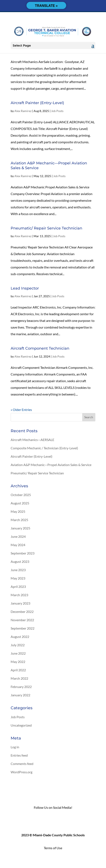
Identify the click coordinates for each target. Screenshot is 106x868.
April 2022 (18, 670)
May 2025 (18, 511)
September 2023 (23, 553)
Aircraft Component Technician (40, 348)
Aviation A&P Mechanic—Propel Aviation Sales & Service (51, 465)
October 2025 (21, 495)
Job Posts (57, 111)
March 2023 (19, 595)
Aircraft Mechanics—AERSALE (32, 440)
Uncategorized (21, 725)
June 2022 (18, 653)
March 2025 (19, 520)
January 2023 (20, 603)
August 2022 (20, 637)
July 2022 (18, 645)
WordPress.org (21, 772)
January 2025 (20, 528)
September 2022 (23, 628)
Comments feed (22, 764)
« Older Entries (21, 410)
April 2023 (18, 586)
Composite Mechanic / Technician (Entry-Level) (44, 448)
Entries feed (19, 755)
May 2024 (18, 545)
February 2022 (21, 687)
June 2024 (18, 536)
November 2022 (22, 620)
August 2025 (20, 503)
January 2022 (20, 695)
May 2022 (18, 662)
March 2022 (19, 678)
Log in (15, 747)
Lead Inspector (25, 288)
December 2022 (22, 612)
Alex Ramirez (23, 111)
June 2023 (18, 570)
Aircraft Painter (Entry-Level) (37, 103)
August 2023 (20, 561)
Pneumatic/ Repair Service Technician (46, 228)
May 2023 (18, 578)
